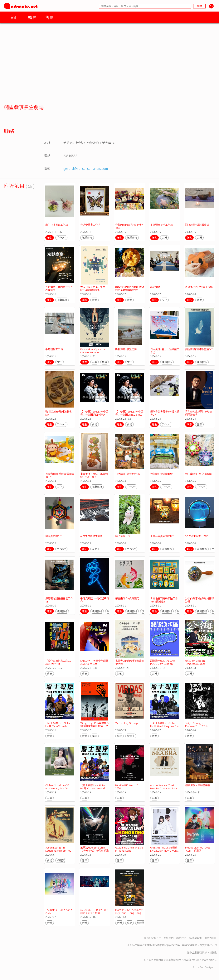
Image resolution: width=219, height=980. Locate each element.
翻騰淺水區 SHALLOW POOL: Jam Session (163, 662)
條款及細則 (211, 938)
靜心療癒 (155, 287)
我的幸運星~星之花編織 (198, 474)
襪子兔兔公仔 (123, 536)
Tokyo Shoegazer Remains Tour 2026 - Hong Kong (197, 726)
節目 (15, 17)
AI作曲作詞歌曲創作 (91, 536)
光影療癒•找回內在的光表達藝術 (59, 288)
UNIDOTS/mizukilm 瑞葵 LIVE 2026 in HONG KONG (164, 849)
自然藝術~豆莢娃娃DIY (128, 474)
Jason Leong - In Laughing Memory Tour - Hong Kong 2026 (60, 851)
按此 (215, 952)
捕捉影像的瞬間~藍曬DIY (199, 349)
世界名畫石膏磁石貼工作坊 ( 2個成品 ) (164, 600)
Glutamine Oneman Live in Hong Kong (129, 849)
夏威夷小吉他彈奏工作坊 (199, 287)
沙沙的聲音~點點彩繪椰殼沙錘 (200, 600)
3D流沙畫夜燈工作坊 (197, 536)
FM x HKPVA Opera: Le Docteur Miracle (93, 351)
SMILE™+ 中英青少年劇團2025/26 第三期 (94, 662)
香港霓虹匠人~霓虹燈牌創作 (95, 600)
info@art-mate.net (202, 960)
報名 (50, 238)
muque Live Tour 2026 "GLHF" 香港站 (198, 849)
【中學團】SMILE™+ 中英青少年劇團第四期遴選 (94, 413)
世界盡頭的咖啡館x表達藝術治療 (130, 662)
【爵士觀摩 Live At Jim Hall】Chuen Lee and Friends (93, 788)
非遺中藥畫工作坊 (90, 225)
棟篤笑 (131, 736)
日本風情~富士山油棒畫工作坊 (165, 351)
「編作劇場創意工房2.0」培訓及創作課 (59, 662)
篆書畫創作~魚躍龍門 (127, 598)
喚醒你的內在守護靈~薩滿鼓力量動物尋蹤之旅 (130, 288)
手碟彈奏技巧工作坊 (161, 225)
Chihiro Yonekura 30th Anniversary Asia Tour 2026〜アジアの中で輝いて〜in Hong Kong (59, 790)
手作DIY (61, 238)
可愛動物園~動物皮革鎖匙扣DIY (60, 475)
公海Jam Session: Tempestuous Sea (196, 662)
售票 (49, 17)
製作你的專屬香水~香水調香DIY (165, 413)
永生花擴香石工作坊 (57, 225)
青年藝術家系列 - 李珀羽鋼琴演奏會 (199, 413)
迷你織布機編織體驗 (161, 474)
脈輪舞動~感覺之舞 (126, 349)
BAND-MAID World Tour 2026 (129, 787)
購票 (32, 17)
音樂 (164, 238)
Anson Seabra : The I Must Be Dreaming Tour (164, 787)
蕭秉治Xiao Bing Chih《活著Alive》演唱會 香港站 (95, 851)
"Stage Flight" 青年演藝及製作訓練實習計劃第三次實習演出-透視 (95, 726)
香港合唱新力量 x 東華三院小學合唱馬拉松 (94, 288)
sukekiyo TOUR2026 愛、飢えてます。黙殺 (95, 911)
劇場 (105, 362)
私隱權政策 (195, 938)
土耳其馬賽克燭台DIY (162, 536)
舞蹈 (95, 736)
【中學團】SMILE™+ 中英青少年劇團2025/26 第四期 (129, 415)
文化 (164, 300)
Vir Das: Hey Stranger (127, 723)
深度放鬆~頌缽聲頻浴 (197, 225)
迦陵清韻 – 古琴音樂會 (198, 785)
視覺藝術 (87, 238)
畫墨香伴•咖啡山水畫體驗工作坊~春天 (94, 475)
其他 (119, 673)
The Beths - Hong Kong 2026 (59, 911)
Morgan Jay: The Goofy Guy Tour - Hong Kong (129, 911)
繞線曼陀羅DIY (53, 536)
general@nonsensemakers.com (86, 168)
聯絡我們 (181, 938)
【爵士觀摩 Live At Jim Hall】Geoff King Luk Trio (165, 724)
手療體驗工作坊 (54, 349)
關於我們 (168, 938)
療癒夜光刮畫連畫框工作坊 (59, 600)
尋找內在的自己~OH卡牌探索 (129, 226)
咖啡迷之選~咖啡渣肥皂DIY (58, 413)
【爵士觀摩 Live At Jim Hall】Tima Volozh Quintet (58, 726)
